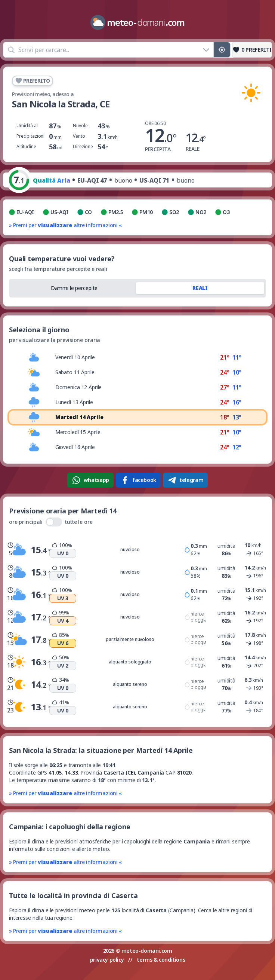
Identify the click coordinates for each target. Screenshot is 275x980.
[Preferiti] (252, 50)
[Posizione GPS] (222, 50)
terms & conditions (161, 960)
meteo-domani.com (147, 951)
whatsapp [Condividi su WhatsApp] (90, 480)
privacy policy (107, 960)
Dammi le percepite (74, 288)
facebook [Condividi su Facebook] (138, 480)
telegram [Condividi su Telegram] (185, 480)
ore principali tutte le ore (51, 522)
